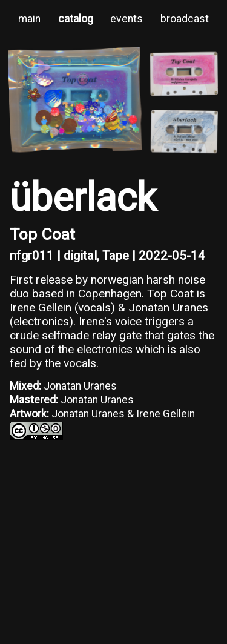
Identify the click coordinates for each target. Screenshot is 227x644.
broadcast (185, 19)
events (127, 19)
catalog (76, 19)
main (29, 19)
